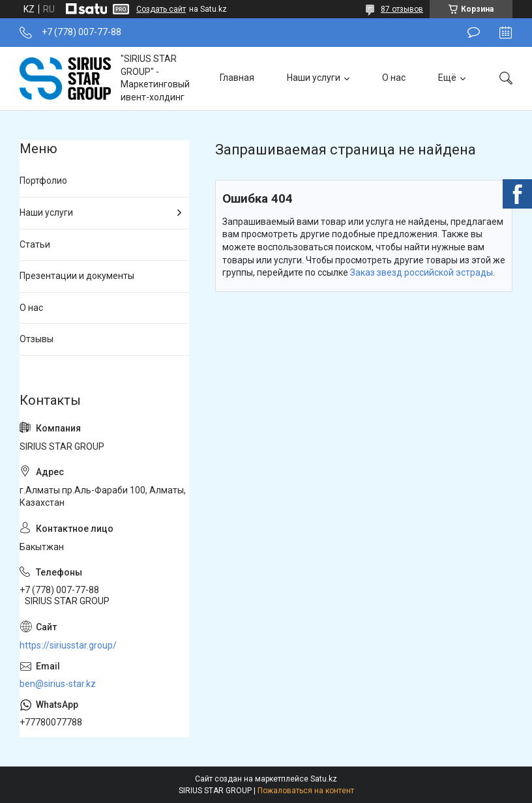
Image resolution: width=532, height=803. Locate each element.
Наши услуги (314, 78)
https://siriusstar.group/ (68, 645)
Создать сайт (161, 9)
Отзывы (37, 339)
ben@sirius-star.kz (58, 684)
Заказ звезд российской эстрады (421, 272)
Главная (237, 78)
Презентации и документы (77, 276)
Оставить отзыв (474, 33)
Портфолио (43, 181)
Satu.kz (324, 779)
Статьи (35, 244)
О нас (394, 78)
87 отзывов (402, 9)
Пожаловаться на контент (306, 791)
